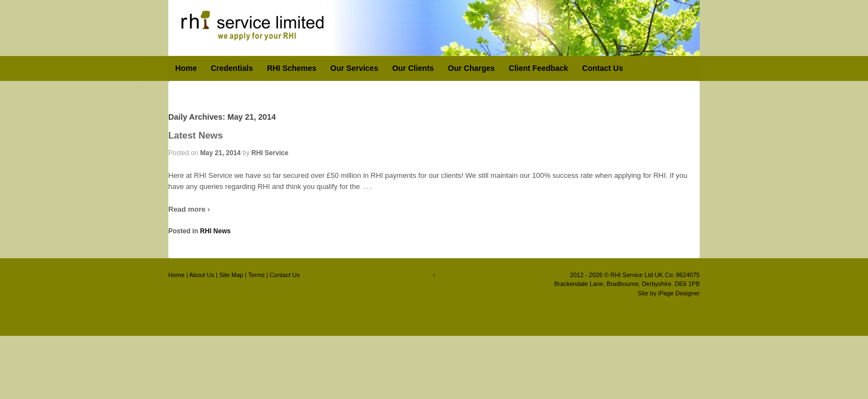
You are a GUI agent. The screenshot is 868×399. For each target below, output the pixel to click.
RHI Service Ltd (632, 275)
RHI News (215, 231)
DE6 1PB (687, 284)
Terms (256, 275)
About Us (202, 275)
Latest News (196, 135)
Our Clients (413, 68)
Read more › (189, 209)
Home (186, 68)
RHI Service (270, 153)
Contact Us (603, 68)
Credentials (232, 68)
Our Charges (471, 68)
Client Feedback (538, 68)
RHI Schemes (291, 68)
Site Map (231, 275)
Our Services (354, 68)
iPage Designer (679, 293)
